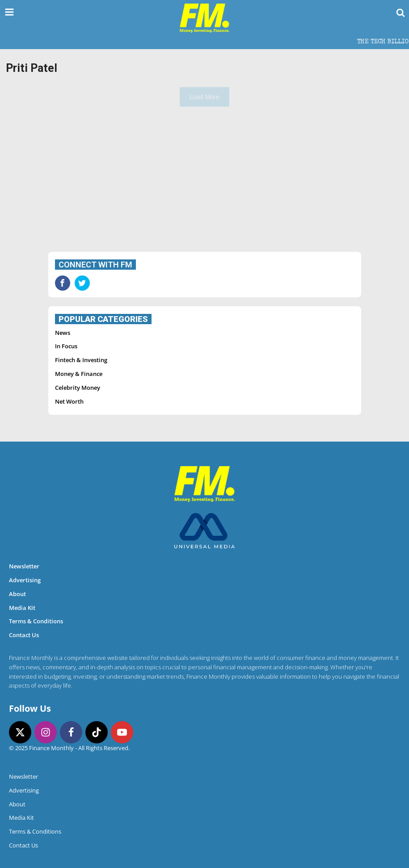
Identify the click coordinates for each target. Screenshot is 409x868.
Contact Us (24, 635)
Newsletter (24, 566)
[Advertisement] (204, 180)
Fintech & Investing (81, 360)
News (63, 333)
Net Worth (69, 401)
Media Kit (22, 608)
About (17, 594)
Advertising (25, 580)
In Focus (66, 346)
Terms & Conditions (36, 621)
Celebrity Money (78, 388)
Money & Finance (79, 374)
